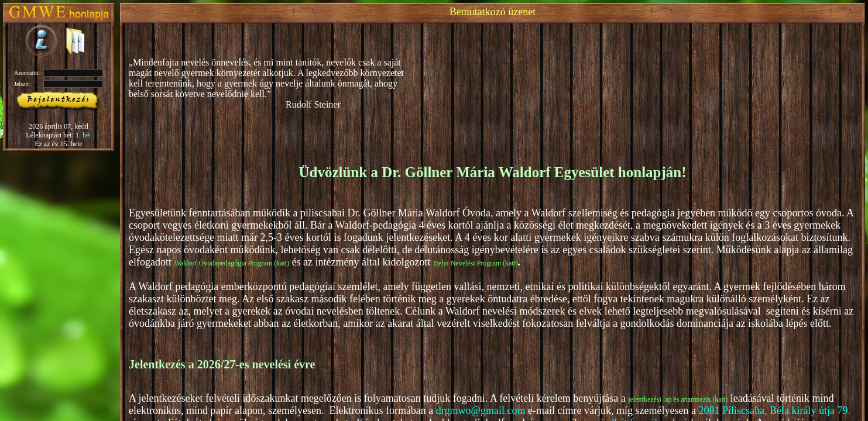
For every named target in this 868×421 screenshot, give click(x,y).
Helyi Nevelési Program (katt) (476, 263)
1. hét (83, 135)
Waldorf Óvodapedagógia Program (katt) (231, 263)
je (631, 399)
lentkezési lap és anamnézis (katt (679, 399)
